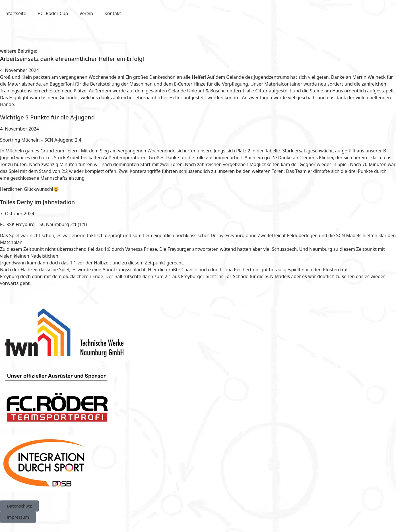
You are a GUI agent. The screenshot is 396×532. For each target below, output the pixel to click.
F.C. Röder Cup (53, 13)
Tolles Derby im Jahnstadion (37, 202)
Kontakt (113, 13)
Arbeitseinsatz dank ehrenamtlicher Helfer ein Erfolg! (72, 59)
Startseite (16, 13)
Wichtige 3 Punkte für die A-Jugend (47, 117)
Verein (86, 13)
